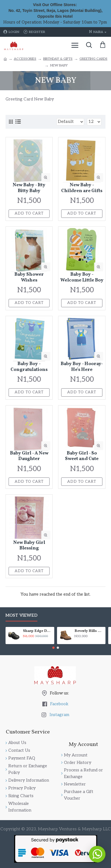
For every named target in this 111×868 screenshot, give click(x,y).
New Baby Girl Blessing (29, 546)
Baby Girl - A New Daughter (29, 456)
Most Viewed (21, 615)
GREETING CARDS (93, 59)
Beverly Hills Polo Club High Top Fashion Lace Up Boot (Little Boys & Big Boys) (89, 631)
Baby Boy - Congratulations (29, 367)
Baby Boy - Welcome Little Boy (82, 277)
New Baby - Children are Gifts (82, 188)
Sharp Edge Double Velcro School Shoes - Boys (38, 631)
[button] (53, 648)
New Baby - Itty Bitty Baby (29, 188)
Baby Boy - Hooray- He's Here (82, 367)
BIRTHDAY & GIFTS (58, 59)
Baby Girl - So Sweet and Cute (82, 456)
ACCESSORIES (25, 59)
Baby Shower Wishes (29, 277)
